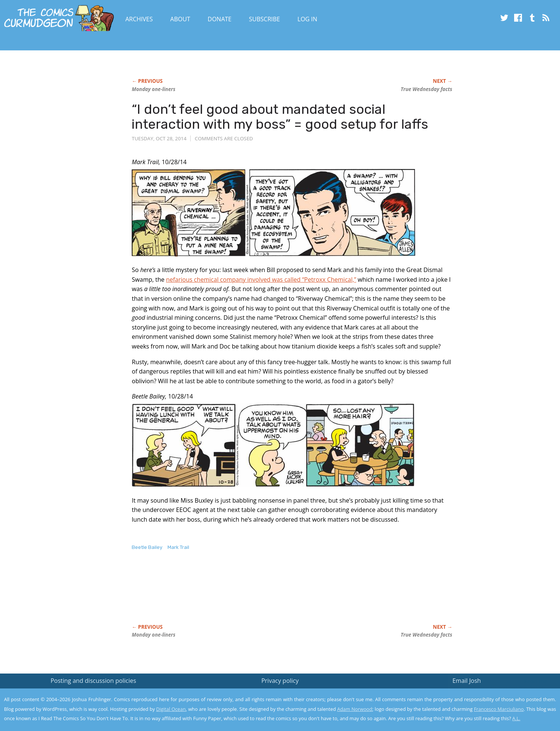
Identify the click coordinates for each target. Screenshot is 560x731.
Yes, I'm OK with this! (497, 703)
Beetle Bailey (147, 547)
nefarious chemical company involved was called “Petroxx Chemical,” (261, 279)
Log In (307, 19)
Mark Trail (178, 547)
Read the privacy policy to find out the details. (493, 684)
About (180, 19)
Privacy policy (280, 681)
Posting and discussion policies (93, 681)
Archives (139, 19)
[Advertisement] (268, 595)
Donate (220, 19)
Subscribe (264, 19)
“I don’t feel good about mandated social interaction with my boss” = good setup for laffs (280, 117)
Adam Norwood (355, 709)
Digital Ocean (171, 709)
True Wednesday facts (426, 89)
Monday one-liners (154, 89)
